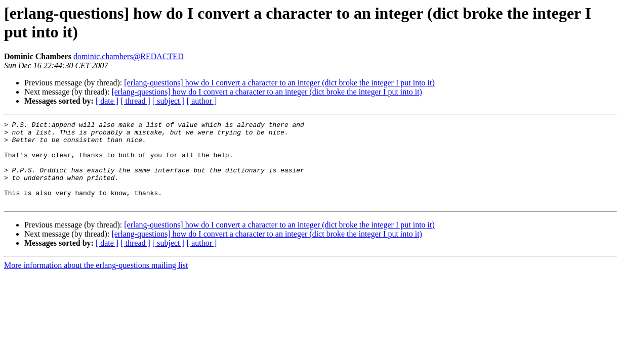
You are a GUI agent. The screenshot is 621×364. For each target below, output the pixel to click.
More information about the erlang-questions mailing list (96, 282)
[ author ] (202, 101)
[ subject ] (169, 101)
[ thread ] (135, 101)
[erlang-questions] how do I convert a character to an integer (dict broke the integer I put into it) (279, 83)
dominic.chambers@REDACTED (129, 56)
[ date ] (107, 101)
